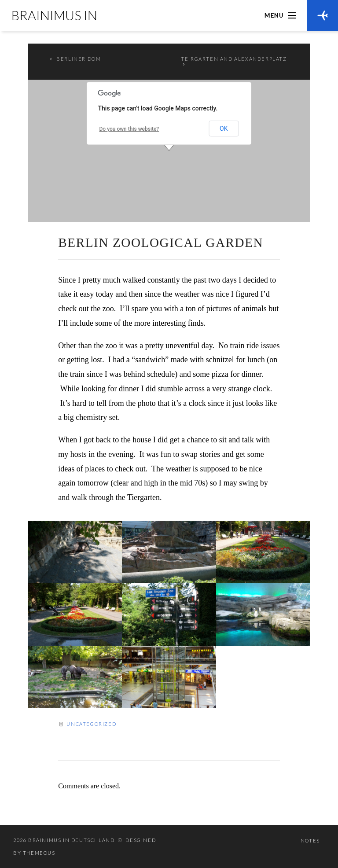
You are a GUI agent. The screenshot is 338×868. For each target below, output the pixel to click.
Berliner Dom (79, 59)
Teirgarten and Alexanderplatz (234, 59)
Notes (310, 840)
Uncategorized (91, 724)
